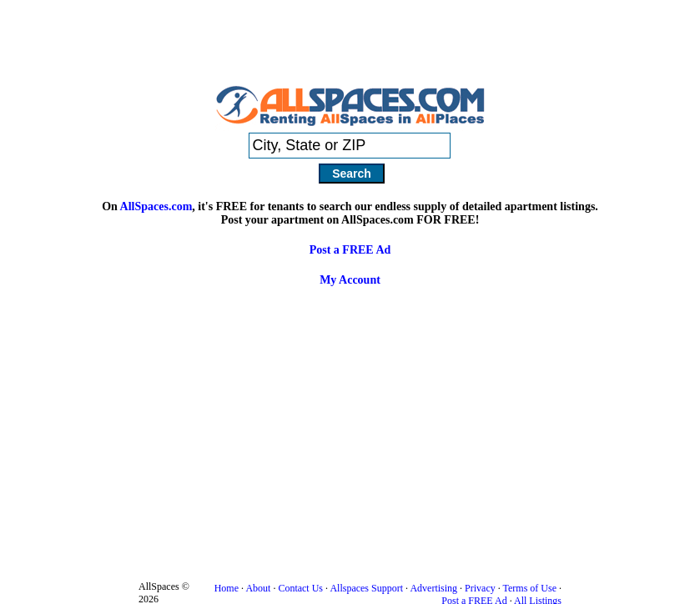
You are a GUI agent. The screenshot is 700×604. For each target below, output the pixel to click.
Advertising (433, 588)
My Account (350, 280)
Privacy (480, 588)
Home (227, 588)
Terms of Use (530, 588)
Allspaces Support (366, 588)
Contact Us (300, 588)
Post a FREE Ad (350, 250)
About (258, 588)
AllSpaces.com (156, 206)
